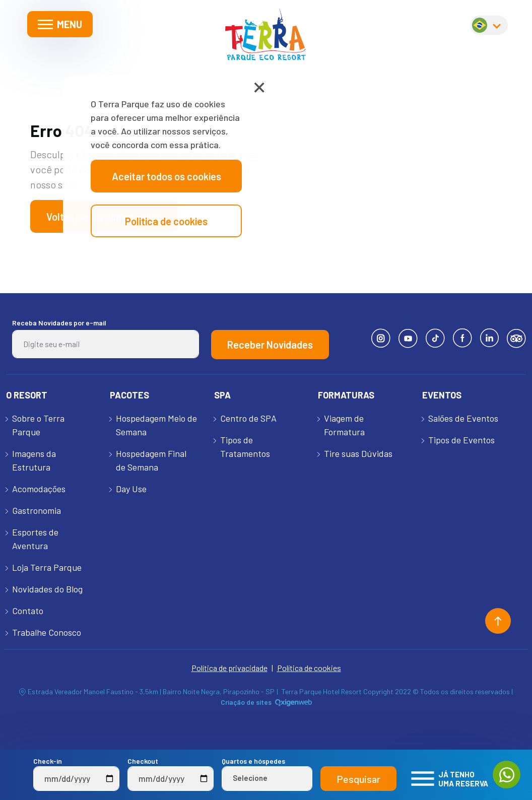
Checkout (171, 774)
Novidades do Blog (47, 589)
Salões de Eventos (463, 418)
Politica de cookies (166, 221)
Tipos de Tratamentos (245, 447)
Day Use (131, 489)
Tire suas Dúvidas (358, 453)
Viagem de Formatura (344, 425)
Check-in (76, 774)
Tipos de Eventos (461, 440)
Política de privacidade (229, 668)
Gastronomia (37, 510)
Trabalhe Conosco (47, 632)
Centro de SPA (248, 418)
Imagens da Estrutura (34, 460)
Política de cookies (309, 668)
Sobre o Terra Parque (38, 425)
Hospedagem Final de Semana (151, 460)
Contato (28, 611)
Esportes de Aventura (35, 539)
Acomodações (39, 489)
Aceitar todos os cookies (167, 176)
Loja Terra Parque (47, 567)
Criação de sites (246, 702)
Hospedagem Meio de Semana (156, 425)
